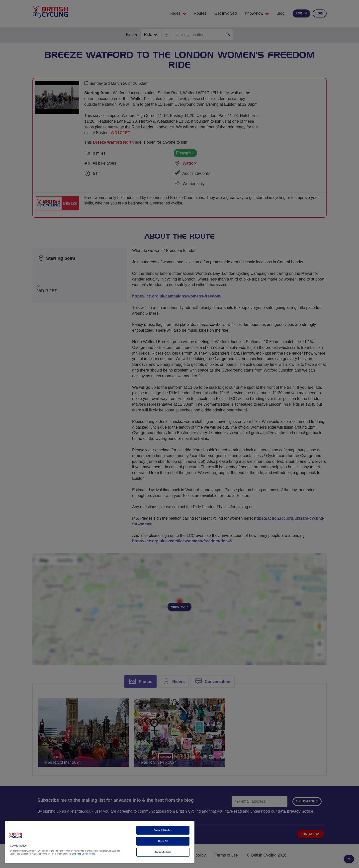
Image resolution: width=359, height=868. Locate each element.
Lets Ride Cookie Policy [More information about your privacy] (84, 854)
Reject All (163, 841)
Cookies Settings (163, 852)
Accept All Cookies (163, 830)
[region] (100, 842)
